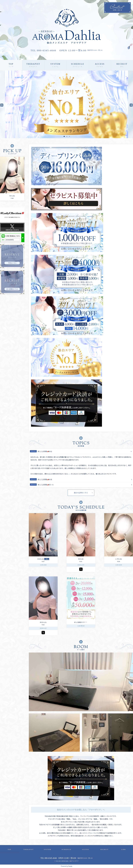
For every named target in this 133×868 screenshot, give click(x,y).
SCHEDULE (78, 65)
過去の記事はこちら (81, 493)
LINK (124, 849)
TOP (11, 65)
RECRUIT (122, 65)
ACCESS (100, 65)
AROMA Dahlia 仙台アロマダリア (70, 861)
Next (130, 104)
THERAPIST (33, 65)
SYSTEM (55, 65)
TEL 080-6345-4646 (43, 50)
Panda (70, 866)
